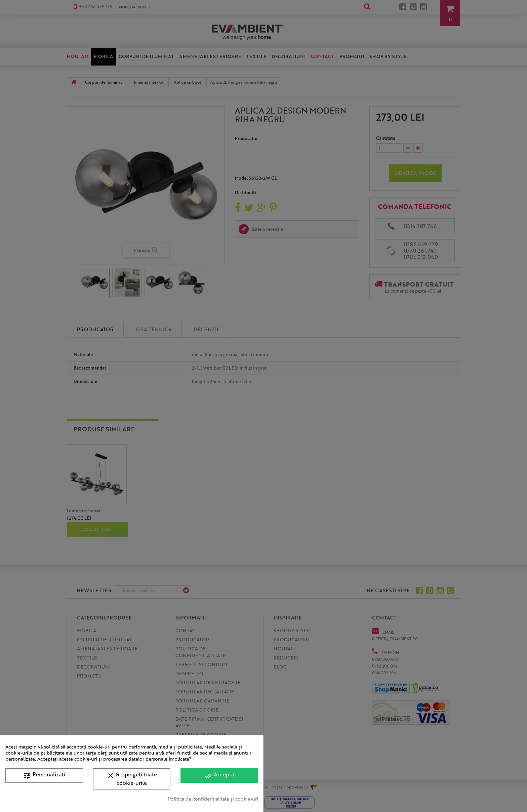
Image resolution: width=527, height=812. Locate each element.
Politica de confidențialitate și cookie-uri (213, 799)
